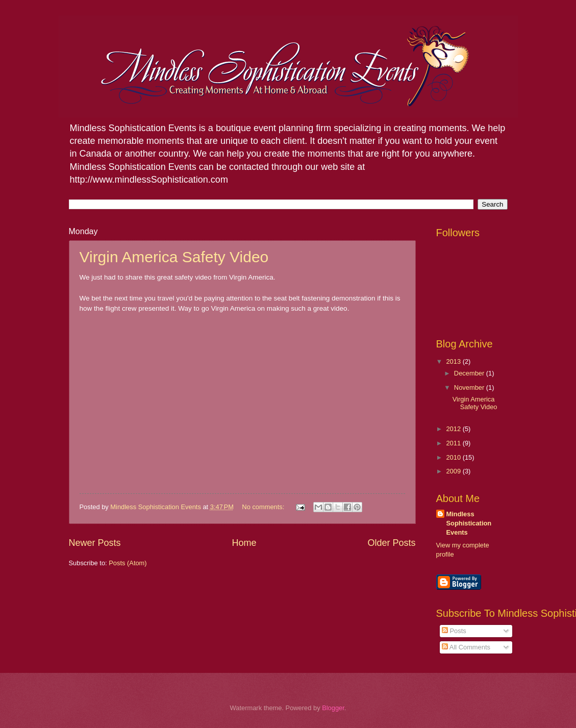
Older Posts (391, 543)
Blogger (333, 708)
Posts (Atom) (128, 563)
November (470, 387)
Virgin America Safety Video (174, 257)
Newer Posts (95, 543)
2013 (454, 361)
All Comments (466, 647)
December (470, 373)
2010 (454, 457)
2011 (454, 443)
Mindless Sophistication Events (469, 523)
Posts (454, 631)
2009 (454, 471)
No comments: (264, 507)
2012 (454, 429)
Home (244, 543)
